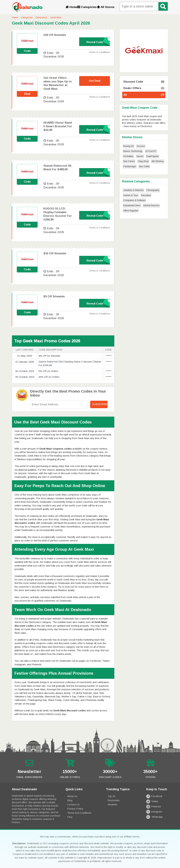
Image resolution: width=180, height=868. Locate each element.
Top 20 (111, 796)
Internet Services (151, 205)
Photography (153, 190)
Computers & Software (134, 200)
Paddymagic (130, 166)
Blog (70, 800)
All (144, 95)
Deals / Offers (144, 88)
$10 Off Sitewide (55, 253)
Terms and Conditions (79, 813)
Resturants (114, 800)
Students (112, 804)
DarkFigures (152, 156)
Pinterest (154, 806)
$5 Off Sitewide (54, 296)
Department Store (132, 205)
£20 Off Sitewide (55, 35)
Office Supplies (131, 211)
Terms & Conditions (99, 52)
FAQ (70, 817)
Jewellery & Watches (133, 190)
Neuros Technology (133, 151)
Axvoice (141, 146)
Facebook (154, 796)
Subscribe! (100, 404)
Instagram (154, 812)
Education (146, 195)
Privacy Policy (75, 809)
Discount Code (144, 82)
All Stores (106, 7)
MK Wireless (158, 161)
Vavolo (140, 156)
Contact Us (73, 804)
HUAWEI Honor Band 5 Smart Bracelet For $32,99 (58, 126)
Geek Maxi (56, 17)
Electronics (41, 17)
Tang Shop (143, 161)
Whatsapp (154, 817)
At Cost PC (151, 151)
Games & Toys (131, 195)
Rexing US (129, 146)
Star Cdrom (129, 161)
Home (71, 7)
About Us (72, 796)
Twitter (152, 801)
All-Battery (128, 156)
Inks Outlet (144, 166)
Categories (87, 7)
